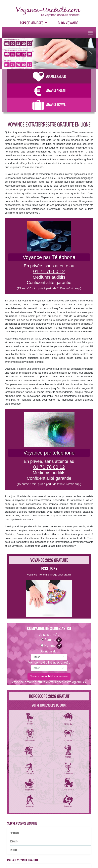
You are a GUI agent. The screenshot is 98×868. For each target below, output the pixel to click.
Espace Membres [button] (32, 23)
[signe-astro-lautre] (49, 668)
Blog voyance (68, 23)
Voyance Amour (49, 76)
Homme (53, 646)
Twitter (14, 850)
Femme (53, 640)
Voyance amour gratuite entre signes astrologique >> (49, 682)
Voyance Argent (49, 90)
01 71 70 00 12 (49, 271)
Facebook (14, 833)
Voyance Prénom (37, 575)
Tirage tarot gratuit (60, 575)
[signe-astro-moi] (49, 657)
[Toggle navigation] (90, 33)
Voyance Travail (49, 105)
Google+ (14, 841)
